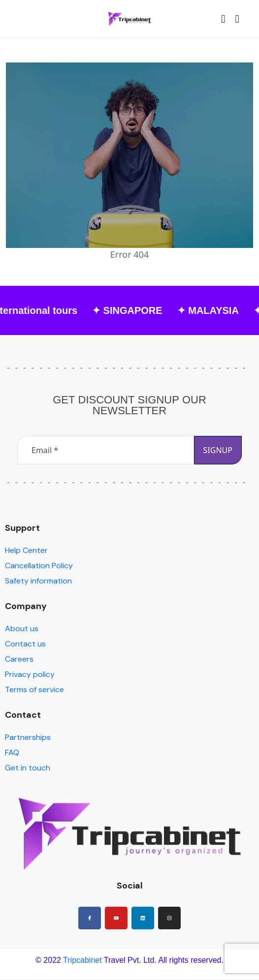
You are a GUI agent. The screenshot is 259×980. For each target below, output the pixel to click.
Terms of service (34, 689)
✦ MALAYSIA (211, 310)
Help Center (26, 550)
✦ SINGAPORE (131, 310)
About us (22, 628)
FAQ (12, 752)
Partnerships (28, 737)
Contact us (25, 644)
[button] (223, 19)
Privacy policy (30, 674)
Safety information (38, 581)
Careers (19, 659)
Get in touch (28, 768)
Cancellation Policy (39, 566)
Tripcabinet (82, 960)
